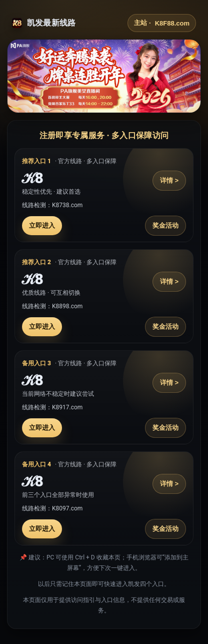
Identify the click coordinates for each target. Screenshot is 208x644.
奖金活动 (165, 225)
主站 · (162, 23)
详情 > (169, 180)
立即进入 (42, 225)
